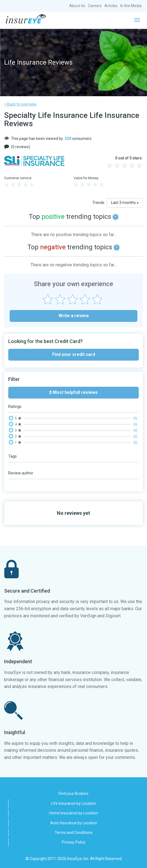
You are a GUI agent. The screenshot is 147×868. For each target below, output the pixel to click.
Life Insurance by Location (74, 803)
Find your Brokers (73, 794)
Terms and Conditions (74, 833)
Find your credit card (74, 354)
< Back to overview (20, 104)
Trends (98, 203)
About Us (77, 6)
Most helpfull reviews (73, 392)
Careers (95, 6)
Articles (111, 6)
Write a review (74, 316)
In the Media (131, 6)
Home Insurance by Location (74, 813)
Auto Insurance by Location (74, 823)
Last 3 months (125, 203)
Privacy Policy (74, 842)
